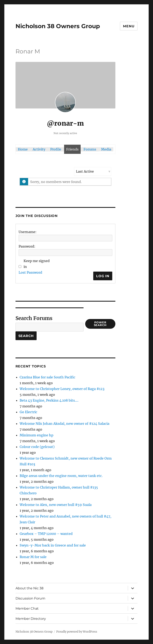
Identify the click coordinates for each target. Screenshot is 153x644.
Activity (39, 149)
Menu (129, 26)
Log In (103, 276)
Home (23, 149)
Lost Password (30, 272)
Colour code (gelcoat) (37, 447)
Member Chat (27, 608)
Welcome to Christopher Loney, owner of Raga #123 (62, 389)
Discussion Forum (30, 598)
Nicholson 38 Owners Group (58, 26)
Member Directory (31, 619)
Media (106, 149)
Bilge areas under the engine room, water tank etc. (61, 476)
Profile (56, 149)
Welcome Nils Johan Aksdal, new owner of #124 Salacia (65, 424)
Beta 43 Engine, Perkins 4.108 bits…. (49, 400)
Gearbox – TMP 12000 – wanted (46, 534)
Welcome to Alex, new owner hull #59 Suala (56, 505)
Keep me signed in (37, 264)
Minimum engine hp (36, 435)
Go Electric (28, 412)
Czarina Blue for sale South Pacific (47, 377)
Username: (28, 232)
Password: (27, 246)
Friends (72, 149)
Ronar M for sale (33, 557)
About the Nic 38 (29, 588)
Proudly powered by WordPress (77, 632)
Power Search (100, 324)
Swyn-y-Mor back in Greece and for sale (53, 545)
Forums (90, 149)
